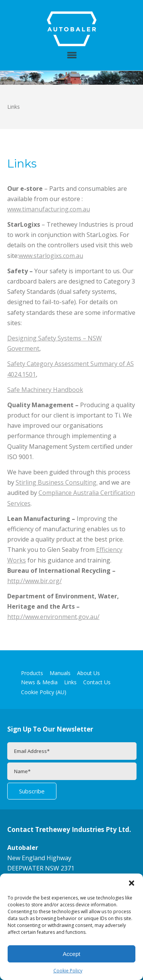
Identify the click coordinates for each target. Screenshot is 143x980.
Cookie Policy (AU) (44, 692)
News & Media (39, 682)
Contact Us (97, 682)
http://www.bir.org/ (35, 581)
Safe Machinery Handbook (45, 390)
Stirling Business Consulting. (57, 482)
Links (70, 682)
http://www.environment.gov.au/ (53, 617)
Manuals (60, 673)
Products (32, 673)
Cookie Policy (68, 971)
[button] (132, 883)
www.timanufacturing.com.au (49, 209)
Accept (72, 954)
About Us (88, 673)
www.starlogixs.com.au (51, 256)
